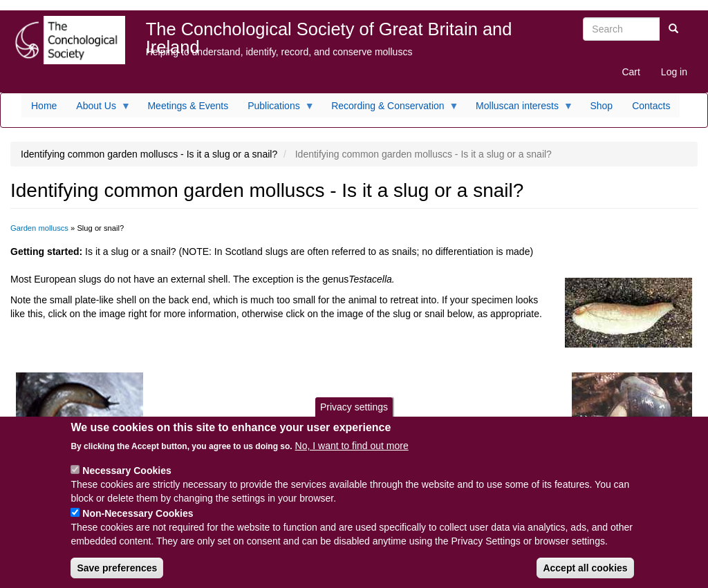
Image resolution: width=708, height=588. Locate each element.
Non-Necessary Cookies (138, 524)
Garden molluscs (39, 228)
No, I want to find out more (352, 456)
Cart (631, 72)
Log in (674, 72)
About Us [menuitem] (99, 109)
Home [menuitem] (44, 106)
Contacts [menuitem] (651, 106)
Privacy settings (354, 417)
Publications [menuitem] (276, 109)
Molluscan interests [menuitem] (520, 109)
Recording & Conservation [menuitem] (390, 109)
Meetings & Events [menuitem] (188, 106)
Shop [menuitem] (601, 106)
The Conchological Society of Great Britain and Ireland (329, 32)
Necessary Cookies (127, 481)
